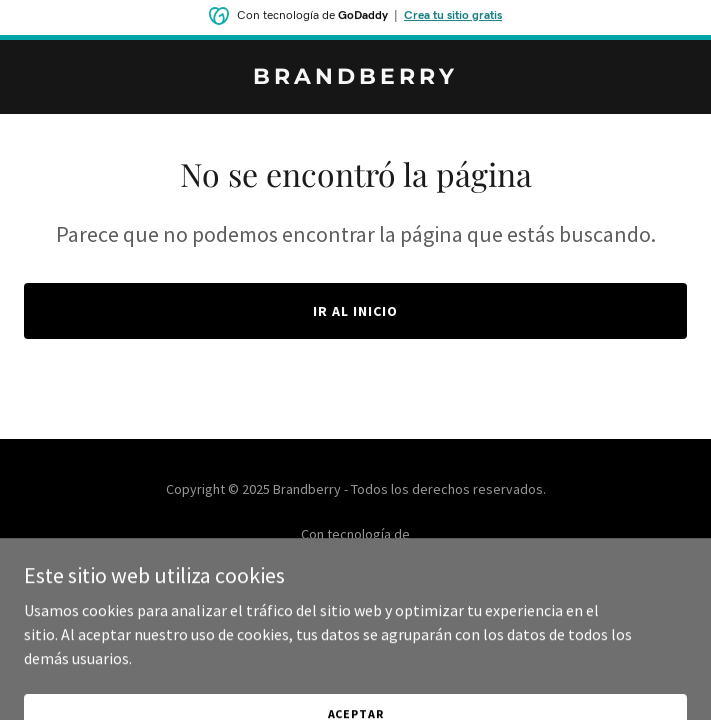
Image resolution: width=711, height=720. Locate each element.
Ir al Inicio (355, 311)
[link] (355, 78)
